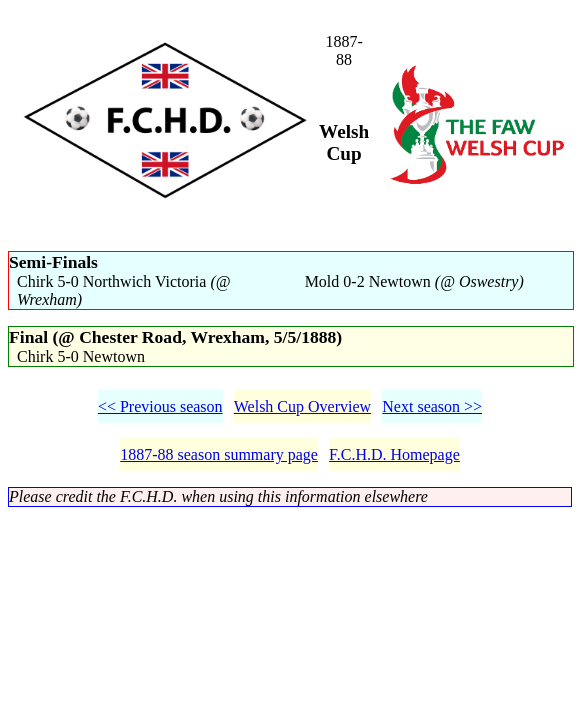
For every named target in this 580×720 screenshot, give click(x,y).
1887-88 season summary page (219, 454)
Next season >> (432, 406)
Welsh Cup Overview (302, 406)
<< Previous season (160, 406)
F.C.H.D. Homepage (394, 454)
